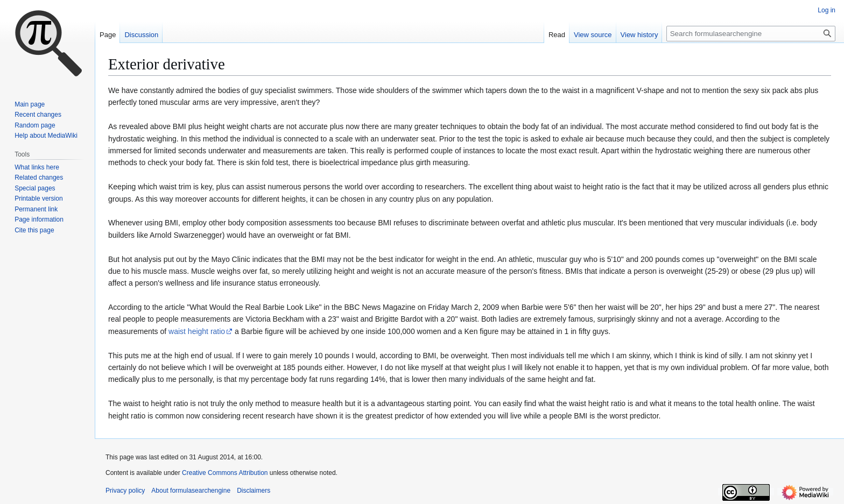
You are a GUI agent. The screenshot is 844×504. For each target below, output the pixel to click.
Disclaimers (254, 491)
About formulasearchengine (191, 491)
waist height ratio (197, 331)
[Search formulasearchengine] (751, 34)
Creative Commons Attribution (225, 473)
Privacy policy (125, 491)
